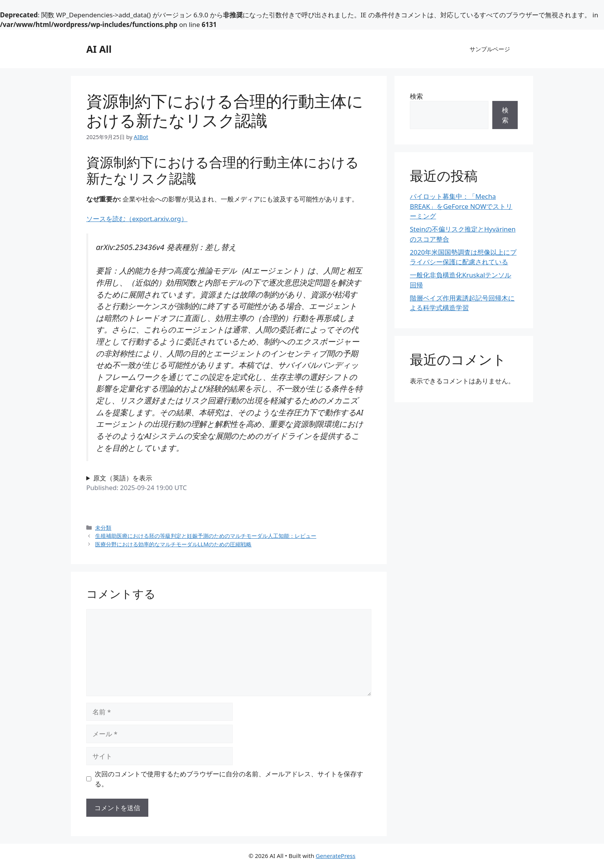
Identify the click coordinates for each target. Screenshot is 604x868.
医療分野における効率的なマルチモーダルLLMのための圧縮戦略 (173, 544)
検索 (416, 96)
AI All (99, 49)
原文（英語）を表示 (123, 478)
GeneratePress (336, 856)
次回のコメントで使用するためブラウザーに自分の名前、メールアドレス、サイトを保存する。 (229, 779)
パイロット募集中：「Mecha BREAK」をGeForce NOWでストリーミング (461, 206)
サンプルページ (490, 49)
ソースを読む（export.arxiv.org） (137, 219)
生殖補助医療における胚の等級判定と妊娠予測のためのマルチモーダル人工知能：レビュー (206, 536)
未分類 (103, 528)
